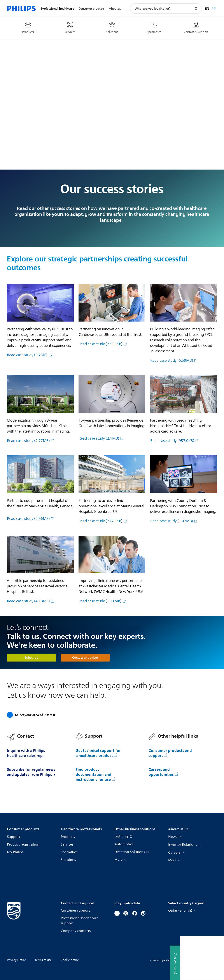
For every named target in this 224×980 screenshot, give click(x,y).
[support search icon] (196, 9)
